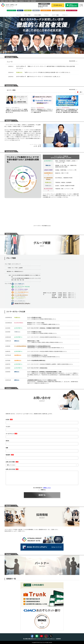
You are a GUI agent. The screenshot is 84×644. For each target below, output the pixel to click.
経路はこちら (72, 293)
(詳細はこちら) (47, 488)
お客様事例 (58, 639)
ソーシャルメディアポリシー (49, 639)
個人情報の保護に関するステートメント (32, 639)
